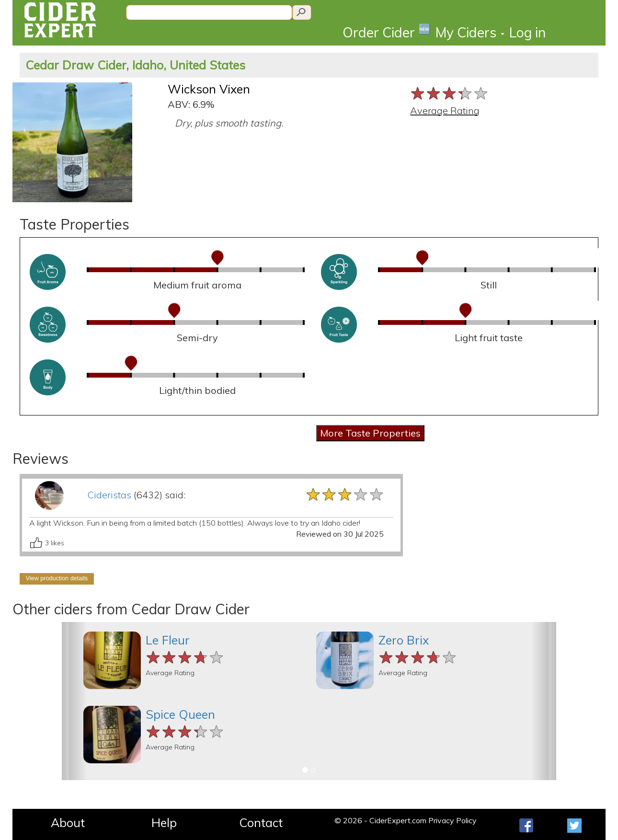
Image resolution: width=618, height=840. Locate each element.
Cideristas (109, 495)
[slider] (450, 93)
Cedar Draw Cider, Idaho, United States (135, 65)
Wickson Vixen (209, 89)
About (68, 823)
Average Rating (445, 110)
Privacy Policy (452, 820)
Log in (527, 32)
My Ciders (470, 32)
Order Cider (387, 32)
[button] (74, 701)
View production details (57, 578)
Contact (261, 823)
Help (164, 823)
